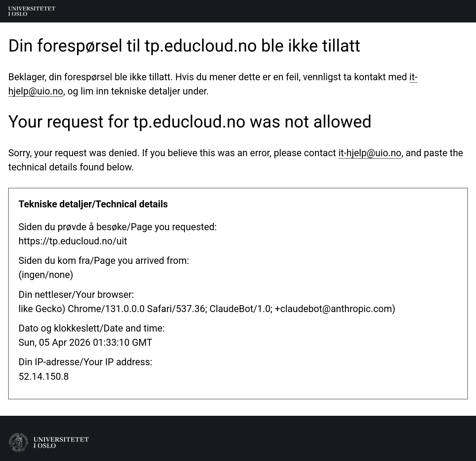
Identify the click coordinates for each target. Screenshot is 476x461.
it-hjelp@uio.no (370, 153)
